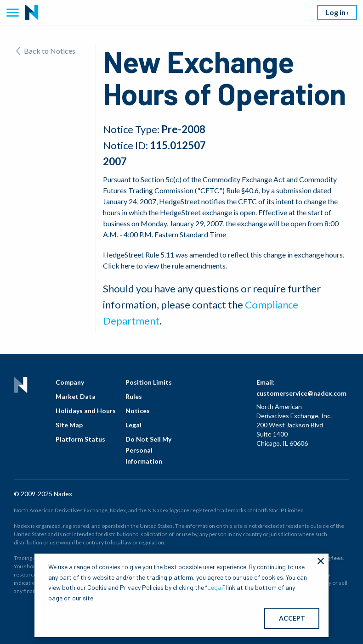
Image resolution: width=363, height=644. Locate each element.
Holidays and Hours (86, 411)
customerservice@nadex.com (301, 393)
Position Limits (149, 382)
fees (337, 558)
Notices (138, 411)
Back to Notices (46, 51)
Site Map (69, 425)
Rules (134, 396)
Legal (133, 425)
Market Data (76, 396)
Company (70, 382)
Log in (335, 12)
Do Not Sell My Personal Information (148, 450)
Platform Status (80, 439)
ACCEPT (292, 618)
